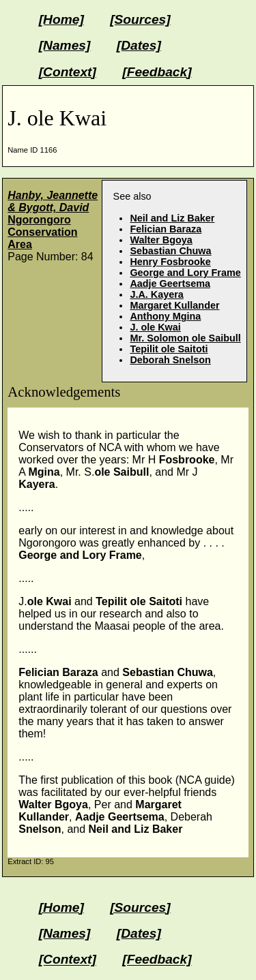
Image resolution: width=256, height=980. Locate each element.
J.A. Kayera (156, 294)
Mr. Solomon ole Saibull (185, 338)
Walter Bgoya (161, 240)
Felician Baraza (166, 229)
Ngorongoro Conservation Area (53, 220)
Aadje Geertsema (170, 284)
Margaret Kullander (174, 305)
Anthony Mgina (165, 316)
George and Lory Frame (185, 273)
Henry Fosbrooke (170, 262)
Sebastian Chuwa (170, 251)
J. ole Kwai (155, 327)
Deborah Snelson (170, 360)
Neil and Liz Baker (172, 218)
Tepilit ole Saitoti (169, 349)
